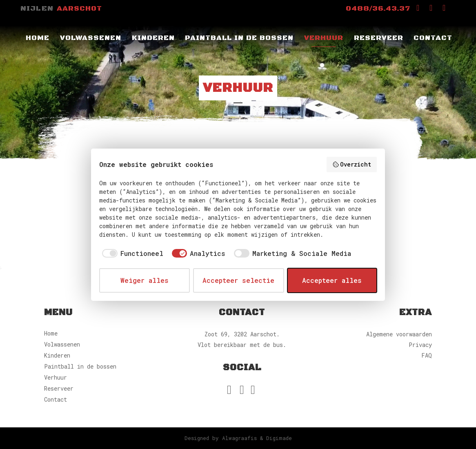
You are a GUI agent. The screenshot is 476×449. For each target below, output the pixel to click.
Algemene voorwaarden (399, 334)
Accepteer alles (332, 280)
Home (51, 333)
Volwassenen (62, 344)
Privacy (420, 345)
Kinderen (57, 355)
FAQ (427, 355)
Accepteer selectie (238, 280)
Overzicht (352, 164)
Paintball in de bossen (80, 366)
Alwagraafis (239, 438)
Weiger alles (145, 280)
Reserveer (59, 388)
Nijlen (37, 9)
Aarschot (79, 9)
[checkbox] (131, 253)
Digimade (279, 438)
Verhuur (56, 377)
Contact (56, 399)
